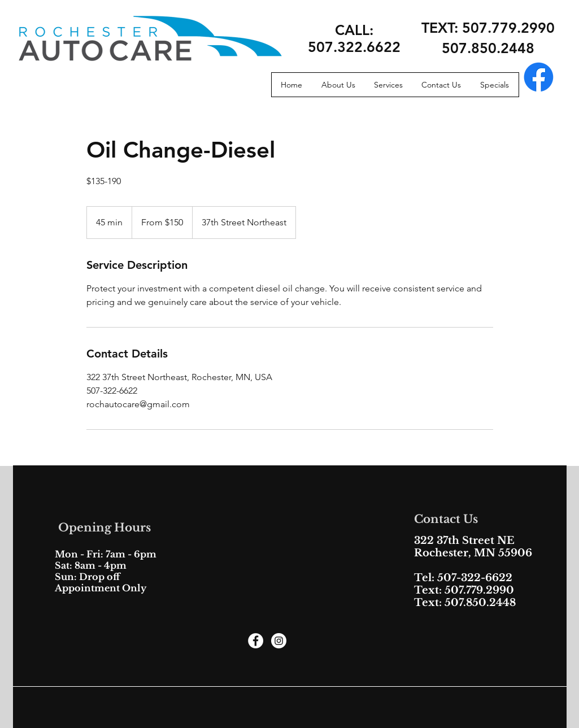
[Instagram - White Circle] (279, 641)
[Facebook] (539, 77)
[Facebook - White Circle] (256, 641)
